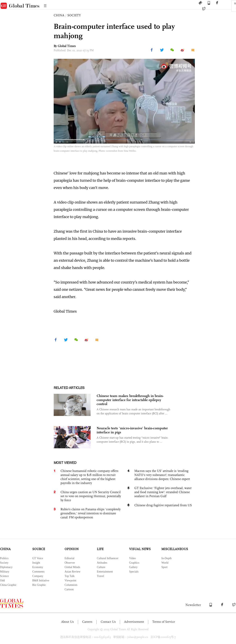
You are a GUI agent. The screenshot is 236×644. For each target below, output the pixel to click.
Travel (100, 576)
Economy (38, 567)
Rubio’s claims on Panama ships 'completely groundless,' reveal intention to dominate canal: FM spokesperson (91, 513)
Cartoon (69, 589)
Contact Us (108, 622)
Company (38, 576)
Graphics (134, 563)
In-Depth (167, 558)
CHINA (59, 15)
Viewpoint (70, 580)
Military (5, 572)
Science (4, 576)
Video (132, 558)
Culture (101, 567)
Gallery (133, 567)
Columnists (71, 585)
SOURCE (39, 549)
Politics (4, 558)
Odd (2, 580)
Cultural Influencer (108, 558)
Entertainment (105, 572)
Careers (87, 622)
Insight (36, 563)
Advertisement (134, 622)
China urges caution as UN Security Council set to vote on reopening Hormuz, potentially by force (91, 496)
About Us (67, 622)
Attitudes (102, 563)
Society (4, 563)
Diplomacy (6, 567)
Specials (134, 572)
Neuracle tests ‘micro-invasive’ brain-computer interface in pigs (132, 430)
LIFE (100, 549)
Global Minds (72, 567)
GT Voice (38, 558)
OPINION (72, 549)
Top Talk (70, 576)
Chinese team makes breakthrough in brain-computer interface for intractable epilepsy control (130, 400)
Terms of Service (164, 622)
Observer (70, 563)
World (165, 563)
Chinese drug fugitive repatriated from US (163, 505)
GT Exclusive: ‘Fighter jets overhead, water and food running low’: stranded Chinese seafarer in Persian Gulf (163, 492)
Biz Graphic (39, 585)
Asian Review (73, 572)
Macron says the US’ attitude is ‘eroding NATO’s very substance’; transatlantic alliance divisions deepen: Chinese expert (162, 475)
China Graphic (8, 585)
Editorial (69, 558)
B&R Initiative (41, 580)
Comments (38, 572)
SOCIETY (74, 15)
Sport (164, 567)
